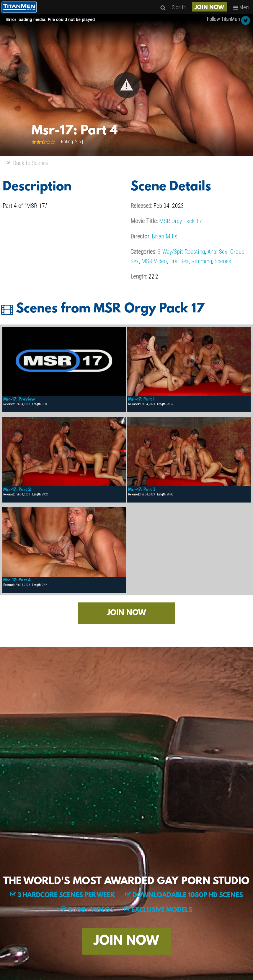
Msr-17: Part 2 (17, 490)
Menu (242, 7)
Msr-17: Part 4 (17, 580)
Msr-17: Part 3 (142, 490)
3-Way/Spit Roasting (181, 252)
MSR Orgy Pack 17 (181, 221)
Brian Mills (165, 236)
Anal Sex (217, 252)
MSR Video (154, 261)
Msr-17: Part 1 (141, 399)
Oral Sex (179, 261)
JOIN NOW (209, 8)
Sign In (179, 7)
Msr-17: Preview (19, 399)
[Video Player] (126, 85)
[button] (127, 85)
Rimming (202, 261)
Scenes (223, 261)
